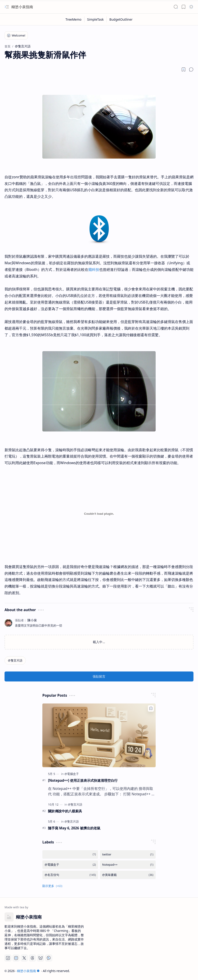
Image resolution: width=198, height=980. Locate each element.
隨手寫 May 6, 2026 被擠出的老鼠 (74, 828)
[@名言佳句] (70, 875)
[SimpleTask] (96, 19)
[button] (7, 7)
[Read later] (184, 69)
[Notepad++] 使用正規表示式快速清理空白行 (83, 780)
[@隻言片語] (15, 660)
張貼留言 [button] (99, 676)
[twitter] (128, 854)
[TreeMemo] (74, 19)
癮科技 (94, 269)
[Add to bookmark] (151, 708)
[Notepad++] (128, 865)
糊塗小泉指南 (22, 7)
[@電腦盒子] (72, 774)
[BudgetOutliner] (121, 19)
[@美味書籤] (128, 875)
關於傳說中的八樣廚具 (65, 811)
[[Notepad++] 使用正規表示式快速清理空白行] (99, 735)
